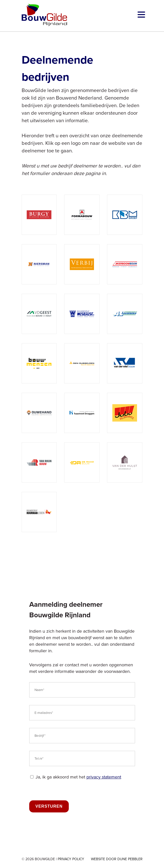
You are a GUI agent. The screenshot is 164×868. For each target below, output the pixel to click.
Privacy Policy (71, 859)
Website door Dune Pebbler (117, 859)
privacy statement (104, 777)
